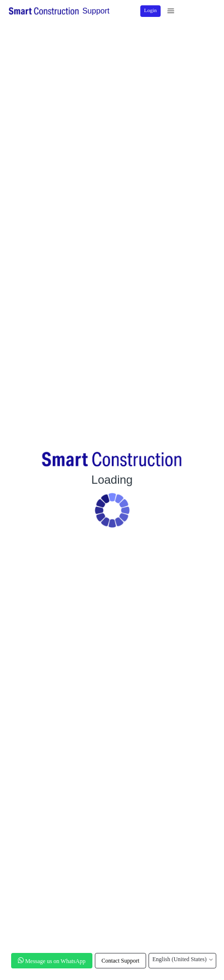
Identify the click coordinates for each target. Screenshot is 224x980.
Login (150, 10)
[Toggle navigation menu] (171, 11)
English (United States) (182, 959)
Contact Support (120, 961)
